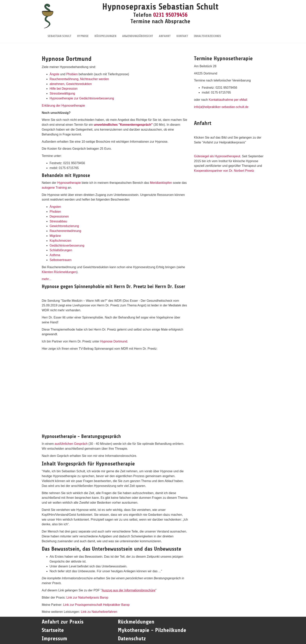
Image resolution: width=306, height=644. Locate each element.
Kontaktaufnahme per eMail (228, 100)
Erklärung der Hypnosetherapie (63, 106)
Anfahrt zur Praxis (63, 622)
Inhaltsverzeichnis (207, 34)
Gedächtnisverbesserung (67, 245)
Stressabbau (58, 221)
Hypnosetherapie (69, 183)
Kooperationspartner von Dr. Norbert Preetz (224, 171)
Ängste (54, 74)
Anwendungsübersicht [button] (138, 34)
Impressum (54, 639)
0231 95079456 (170, 15)
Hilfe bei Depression (64, 89)
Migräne (55, 236)
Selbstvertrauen (60, 260)
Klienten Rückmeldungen (59, 272)
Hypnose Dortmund (114, 341)
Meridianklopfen (161, 183)
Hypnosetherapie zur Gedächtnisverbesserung (82, 98)
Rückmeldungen (105, 34)
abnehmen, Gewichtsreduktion (71, 84)
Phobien (72, 74)
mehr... (47, 279)
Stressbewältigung (62, 93)
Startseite (54, 630)
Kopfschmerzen (60, 241)
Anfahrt (165, 34)
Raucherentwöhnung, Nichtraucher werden (79, 79)
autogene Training (54, 188)
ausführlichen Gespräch (71, 444)
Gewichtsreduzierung (64, 226)
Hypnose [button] (83, 34)
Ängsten (55, 207)
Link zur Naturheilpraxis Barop (87, 598)
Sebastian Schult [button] (59, 34)
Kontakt (182, 34)
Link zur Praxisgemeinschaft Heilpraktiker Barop (96, 605)
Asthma (55, 255)
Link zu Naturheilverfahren (99, 612)
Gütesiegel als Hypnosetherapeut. (217, 156)
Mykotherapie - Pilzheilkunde (152, 630)
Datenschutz (132, 639)
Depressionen (59, 216)
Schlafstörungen (61, 250)
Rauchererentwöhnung (65, 231)
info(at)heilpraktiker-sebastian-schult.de (221, 107)
